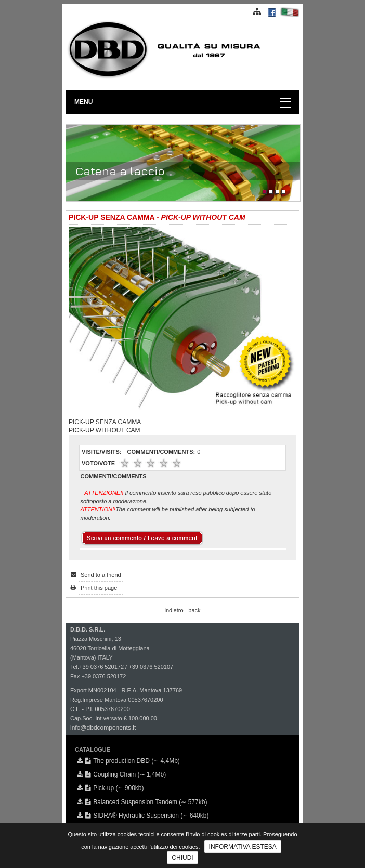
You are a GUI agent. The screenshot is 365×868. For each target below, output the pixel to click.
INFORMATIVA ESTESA (243, 847)
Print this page (99, 588)
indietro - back (182, 610)
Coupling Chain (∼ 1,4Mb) (126, 774)
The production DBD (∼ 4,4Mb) (133, 761)
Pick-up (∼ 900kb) (114, 788)
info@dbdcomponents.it (103, 728)
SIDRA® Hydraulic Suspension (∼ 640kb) (147, 816)
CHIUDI (182, 858)
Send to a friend (101, 575)
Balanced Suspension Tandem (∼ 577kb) (146, 802)
